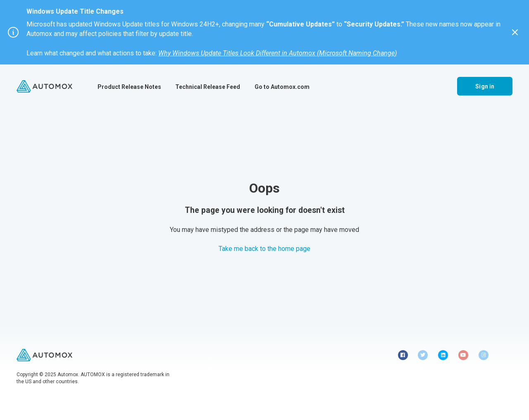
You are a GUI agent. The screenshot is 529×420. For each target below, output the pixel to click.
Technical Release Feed (208, 87)
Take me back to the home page (264, 249)
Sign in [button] (485, 86)
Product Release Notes (129, 87)
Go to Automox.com (282, 87)
